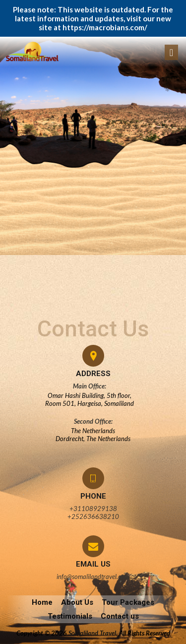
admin (18, 200)
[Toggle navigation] (171, 52)
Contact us (120, 616)
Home (42, 602)
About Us (77, 602)
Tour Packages (128, 602)
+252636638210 (93, 516)
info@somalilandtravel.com (93, 577)
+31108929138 (93, 509)
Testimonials (70, 616)
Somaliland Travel (92, 633)
